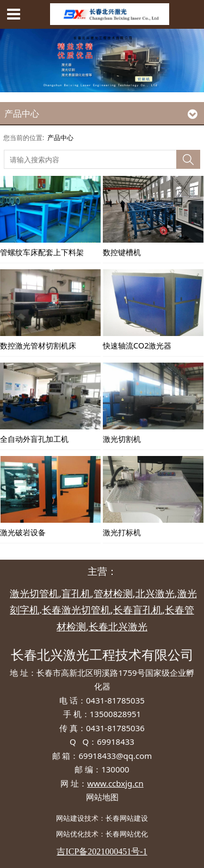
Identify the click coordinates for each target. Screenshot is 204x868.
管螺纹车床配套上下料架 (42, 252)
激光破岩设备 (23, 532)
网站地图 (102, 797)
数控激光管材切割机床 (38, 346)
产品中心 (60, 137)
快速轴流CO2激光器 (137, 346)
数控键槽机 (122, 252)
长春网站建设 (127, 818)
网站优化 (70, 834)
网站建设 (70, 818)
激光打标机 (122, 532)
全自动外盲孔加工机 (34, 439)
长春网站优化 (127, 834)
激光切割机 (122, 439)
